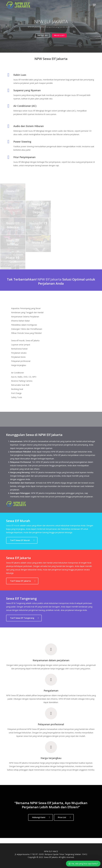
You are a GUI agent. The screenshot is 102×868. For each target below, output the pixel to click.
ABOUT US (43, 35)
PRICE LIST (59, 35)
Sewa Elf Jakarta (51, 857)
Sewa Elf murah (13, 526)
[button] (94, 5)
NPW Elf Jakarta (49, 279)
